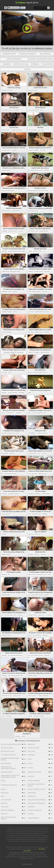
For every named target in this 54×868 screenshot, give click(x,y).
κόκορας (37, 352)
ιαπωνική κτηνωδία (27, 54)
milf (43, 130)
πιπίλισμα (47, 332)
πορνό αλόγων (12, 231)
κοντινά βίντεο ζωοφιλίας (42, 312)
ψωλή (30, 292)
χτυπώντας (16, 110)
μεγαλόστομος (33, 130)
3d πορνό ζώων (33, 90)
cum (29, 474)
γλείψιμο (43, 554)
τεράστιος (5, 807)
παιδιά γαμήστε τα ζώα (36, 789)
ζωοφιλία (7, 64)
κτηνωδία (35, 64)
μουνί (15, 312)
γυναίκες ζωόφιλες (16, 130)
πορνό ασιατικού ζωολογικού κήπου (38, 191)
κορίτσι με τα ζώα (21, 64)
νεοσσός (37, 554)
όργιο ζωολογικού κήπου (40, 372)
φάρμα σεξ (38, 534)
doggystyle (32, 575)
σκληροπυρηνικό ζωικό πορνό (16, 251)
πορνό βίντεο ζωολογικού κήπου (11, 271)
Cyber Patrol (27, 851)
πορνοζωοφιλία (6, 595)
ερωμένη (17, 736)
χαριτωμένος (32, 433)
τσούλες (4, 814)
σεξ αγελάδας (6, 130)
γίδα (39, 130)
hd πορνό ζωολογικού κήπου (40, 59)
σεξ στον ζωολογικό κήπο (35, 170)
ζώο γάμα (43, 150)
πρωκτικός (32, 793)
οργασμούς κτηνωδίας (34, 494)
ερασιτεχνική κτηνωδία (37, 800)
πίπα (3, 796)
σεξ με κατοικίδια (13, 393)
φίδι (29, 413)
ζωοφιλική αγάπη (6, 292)
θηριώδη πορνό (9, 54)
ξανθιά (27, 69)
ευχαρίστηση (47, 64)
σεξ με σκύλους (6, 150)
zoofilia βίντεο (34, 781)
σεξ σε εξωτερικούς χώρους (36, 110)
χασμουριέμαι (46, 494)
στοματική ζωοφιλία (14, 494)
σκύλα (10, 372)
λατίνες (23, 736)
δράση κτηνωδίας (14, 59)
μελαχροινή (45, 54)
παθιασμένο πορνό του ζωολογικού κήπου (13, 352)
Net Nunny (42, 849)
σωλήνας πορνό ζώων (8, 191)
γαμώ (30, 393)
